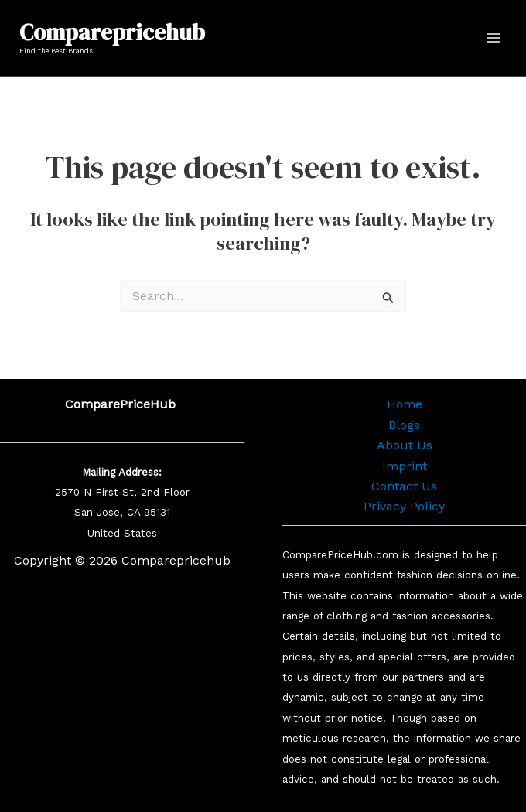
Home (405, 404)
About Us (405, 445)
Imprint (405, 466)
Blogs (404, 425)
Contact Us (404, 486)
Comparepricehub (112, 32)
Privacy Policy (404, 506)
